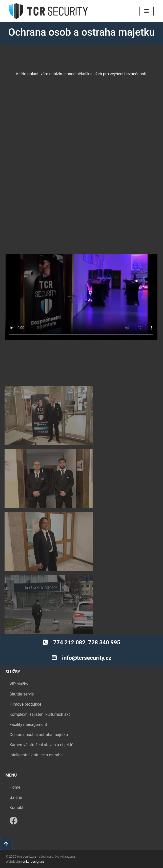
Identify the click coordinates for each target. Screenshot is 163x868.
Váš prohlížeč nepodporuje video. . (81, 297)
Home (15, 781)
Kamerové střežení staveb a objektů (41, 738)
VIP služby (19, 677)
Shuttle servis (22, 688)
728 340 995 (104, 642)
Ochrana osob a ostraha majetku (39, 728)
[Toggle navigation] (147, 11)
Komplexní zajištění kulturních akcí (40, 708)
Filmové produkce (25, 698)
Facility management (28, 718)
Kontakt (16, 801)
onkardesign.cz (33, 862)
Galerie (16, 791)
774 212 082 (69, 642)
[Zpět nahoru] (6, 844)
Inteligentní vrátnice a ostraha (36, 748)
